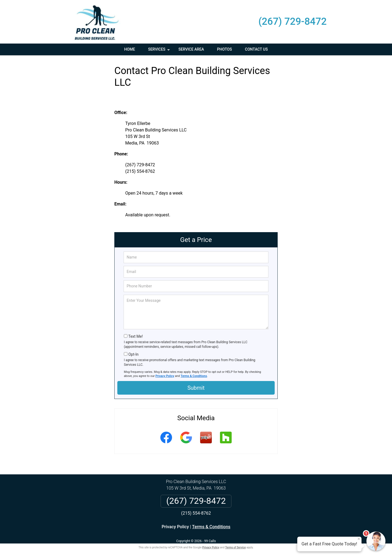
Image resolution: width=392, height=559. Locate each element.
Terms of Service (235, 547)
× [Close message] (359, 539)
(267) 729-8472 (293, 21)
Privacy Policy (165, 376)
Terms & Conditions (194, 376)
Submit (196, 388)
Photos (224, 49)
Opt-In (133, 354)
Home (130, 49)
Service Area (191, 49)
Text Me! (135, 336)
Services (160, 51)
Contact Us (256, 49)
